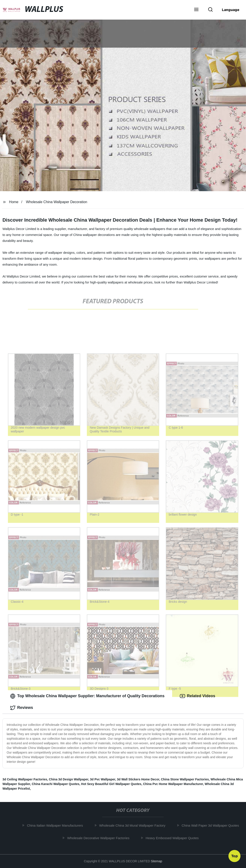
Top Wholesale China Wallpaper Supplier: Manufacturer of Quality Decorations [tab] (87, 696)
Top (235, 856)
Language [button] (231, 10)
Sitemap (156, 861)
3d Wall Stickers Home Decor (138, 779)
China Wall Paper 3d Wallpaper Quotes (212, 825)
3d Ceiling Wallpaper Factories (25, 779)
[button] (196, 10)
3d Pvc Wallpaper (103, 779)
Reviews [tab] (22, 708)
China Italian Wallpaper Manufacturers (56, 825)
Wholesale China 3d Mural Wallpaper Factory (134, 825)
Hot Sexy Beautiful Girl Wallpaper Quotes (111, 784)
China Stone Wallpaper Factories (185, 779)
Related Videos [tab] (198, 696)
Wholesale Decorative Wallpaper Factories (100, 838)
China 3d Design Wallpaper (68, 779)
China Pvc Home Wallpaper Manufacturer (173, 784)
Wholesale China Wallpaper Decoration (57, 202)
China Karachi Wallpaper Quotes (56, 784)
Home (14, 202)
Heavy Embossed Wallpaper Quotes (174, 838)
